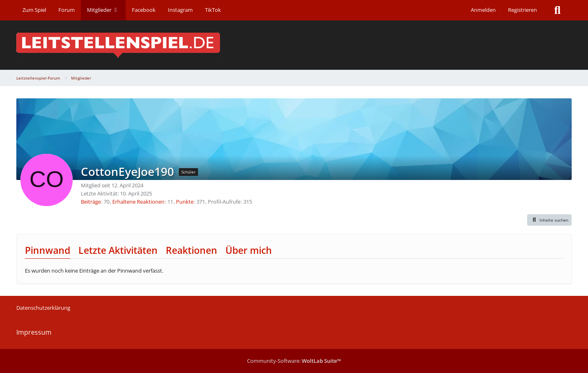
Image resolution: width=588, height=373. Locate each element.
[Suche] (557, 10)
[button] (550, 220)
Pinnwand (48, 250)
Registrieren (522, 10)
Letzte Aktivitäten (118, 250)
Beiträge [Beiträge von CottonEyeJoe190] (91, 202)
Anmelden (483, 10)
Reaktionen (192, 250)
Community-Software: (294, 361)
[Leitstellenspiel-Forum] (294, 45)
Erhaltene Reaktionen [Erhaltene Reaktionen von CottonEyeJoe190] (138, 202)
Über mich (249, 250)
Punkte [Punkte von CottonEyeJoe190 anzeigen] (185, 202)
